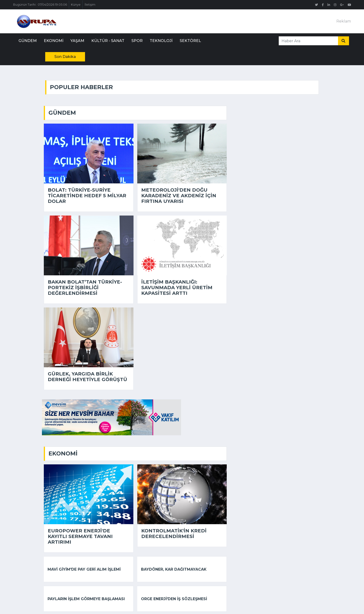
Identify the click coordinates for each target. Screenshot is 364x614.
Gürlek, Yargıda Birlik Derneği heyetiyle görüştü (87, 377)
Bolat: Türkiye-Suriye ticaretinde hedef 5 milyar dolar (87, 196)
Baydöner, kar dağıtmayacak (174, 569)
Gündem (28, 41)
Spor (137, 41)
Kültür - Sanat (108, 41)
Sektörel (190, 41)
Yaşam (77, 41)
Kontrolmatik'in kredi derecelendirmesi (174, 534)
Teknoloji (161, 41)
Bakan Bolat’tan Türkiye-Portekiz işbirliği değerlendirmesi (85, 288)
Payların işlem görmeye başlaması (86, 599)
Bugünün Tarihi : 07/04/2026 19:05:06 (40, 5)
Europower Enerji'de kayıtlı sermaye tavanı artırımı (80, 536)
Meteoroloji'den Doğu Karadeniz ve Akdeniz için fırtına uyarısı (179, 196)
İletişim (90, 5)
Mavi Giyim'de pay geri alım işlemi (84, 569)
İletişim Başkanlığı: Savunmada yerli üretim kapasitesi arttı (177, 288)
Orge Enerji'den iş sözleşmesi (174, 599)
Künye (76, 5)
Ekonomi (54, 41)
